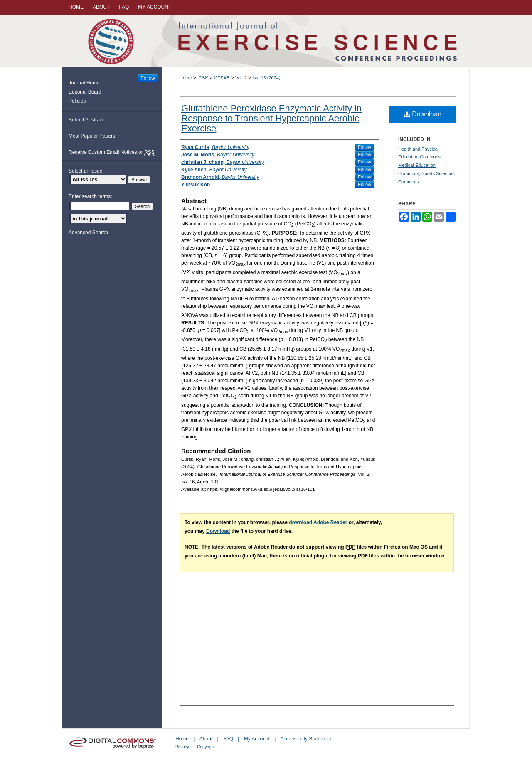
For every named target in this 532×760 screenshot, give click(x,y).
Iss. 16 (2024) (266, 78)
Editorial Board (85, 92)
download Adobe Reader (318, 522)
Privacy (182, 747)
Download (423, 114)
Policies (77, 101)
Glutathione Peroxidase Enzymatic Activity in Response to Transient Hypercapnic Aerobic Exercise (271, 118)
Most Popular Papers (92, 136)
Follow (365, 147)
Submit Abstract (86, 120)
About (206, 739)
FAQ (228, 739)
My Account (257, 739)
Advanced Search (88, 233)
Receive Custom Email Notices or (112, 152)
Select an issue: (86, 171)
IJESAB (222, 78)
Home (186, 78)
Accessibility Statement (306, 739)
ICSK (203, 78)
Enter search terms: (90, 196)
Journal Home (84, 83)
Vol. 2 (241, 78)
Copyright (206, 747)
